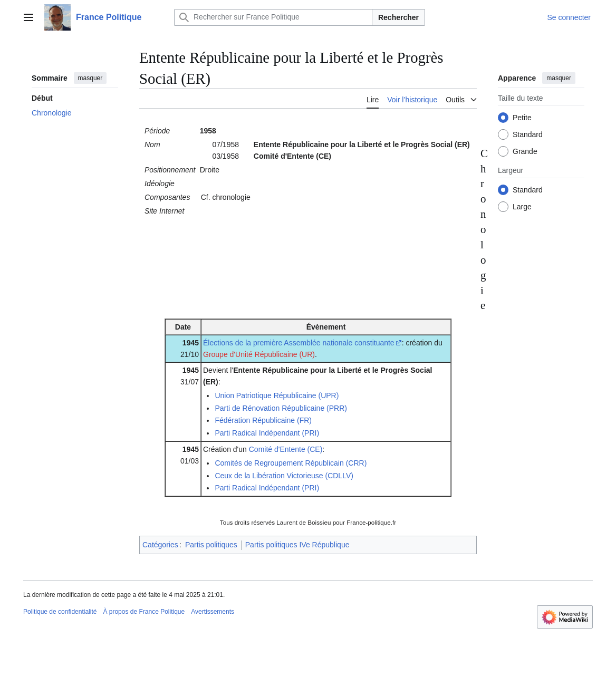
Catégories (160, 545)
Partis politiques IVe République (297, 545)
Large (522, 207)
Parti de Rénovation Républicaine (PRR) (281, 408)
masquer (90, 78)
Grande (525, 151)
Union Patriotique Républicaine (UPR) (277, 395)
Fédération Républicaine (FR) (263, 420)
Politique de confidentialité (60, 612)
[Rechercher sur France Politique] (273, 17)
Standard (528, 134)
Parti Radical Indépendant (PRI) (267, 433)
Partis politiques (211, 545)
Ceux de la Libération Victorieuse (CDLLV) (284, 476)
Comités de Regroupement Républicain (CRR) (291, 463)
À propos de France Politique (144, 612)
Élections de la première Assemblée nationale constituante (299, 343)
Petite (522, 118)
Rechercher (398, 17)
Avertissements (213, 612)
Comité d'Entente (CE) (286, 449)
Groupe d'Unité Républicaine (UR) (259, 354)
